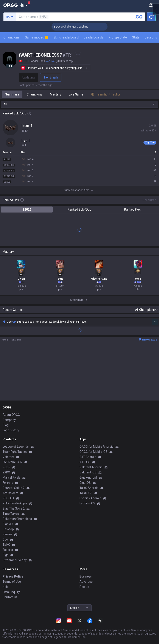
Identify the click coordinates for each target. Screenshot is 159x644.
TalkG (6, 545)
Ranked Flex (132, 210)
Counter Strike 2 (14, 488)
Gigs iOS (85, 483)
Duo (5, 539)
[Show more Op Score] (155, 322)
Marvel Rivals (12, 478)
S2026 (27, 210)
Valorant (8, 457)
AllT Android (88, 457)
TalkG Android (89, 488)
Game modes (37, 37)
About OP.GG (11, 415)
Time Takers (11, 514)
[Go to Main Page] (11, 5)
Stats (136, 37)
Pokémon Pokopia (15, 503)
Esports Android (90, 498)
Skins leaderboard (66, 37)
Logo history (11, 430)
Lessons (151, 37)
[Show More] (24, 5)
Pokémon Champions (17, 519)
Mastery (56, 94)
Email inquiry (11, 592)
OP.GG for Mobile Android (97, 447)
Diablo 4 (8, 524)
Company (9, 420)
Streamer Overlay (15, 560)
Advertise (86, 582)
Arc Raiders (10, 493)
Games (7, 534)
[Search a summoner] (139, 17)
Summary (12, 94)
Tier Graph (51, 77)
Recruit (84, 587)
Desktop (8, 529)
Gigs (5, 555)
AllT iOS (85, 462)
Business (86, 576)
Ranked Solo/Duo (79, 210)
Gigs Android (88, 478)
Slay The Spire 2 (14, 508)
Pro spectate (118, 37)
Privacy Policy (13, 576)
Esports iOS (87, 503)
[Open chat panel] (156, 77)
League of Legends (16, 447)
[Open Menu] (151, 5)
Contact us (10, 597)
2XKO (6, 472)
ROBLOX (8, 498)
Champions (12, 37)
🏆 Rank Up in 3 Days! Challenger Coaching (78, 27)
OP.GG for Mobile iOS (94, 452)
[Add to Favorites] (78, 55)
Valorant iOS (88, 472)
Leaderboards (94, 37)
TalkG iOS (86, 493)
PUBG (6, 467)
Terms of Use (12, 582)
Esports (8, 550)
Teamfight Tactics (15, 452)
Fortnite (8, 483)
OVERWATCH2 (12, 462)
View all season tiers (79, 190)
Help (6, 587)
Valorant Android (91, 467)
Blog (6, 425)
